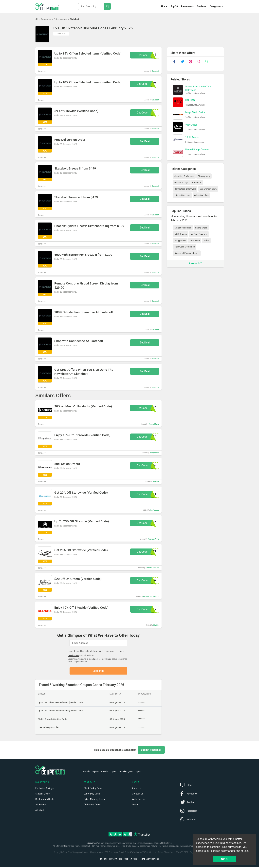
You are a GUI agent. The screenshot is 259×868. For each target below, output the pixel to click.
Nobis (206, 240)
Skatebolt (74, 19)
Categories (215, 6)
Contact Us (138, 794)
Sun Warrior (155, 510)
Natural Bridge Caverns (197, 150)
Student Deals (43, 794)
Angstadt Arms (153, 539)
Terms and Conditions (149, 860)
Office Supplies (201, 195)
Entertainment (61, 19)
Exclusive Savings (44, 789)
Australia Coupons (91, 772)
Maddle (156, 625)
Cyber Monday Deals (94, 800)
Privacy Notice (116, 860)
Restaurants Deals (45, 800)
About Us (137, 789)
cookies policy (219, 851)
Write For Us (138, 800)
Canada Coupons (109, 772)
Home (164, 6)
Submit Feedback (151, 751)
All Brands (41, 805)
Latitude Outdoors (152, 568)
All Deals (40, 811)
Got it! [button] (225, 859)
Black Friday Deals (93, 789)
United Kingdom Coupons (130, 772)
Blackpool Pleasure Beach (187, 253)
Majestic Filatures (183, 228)
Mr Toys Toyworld (199, 234)
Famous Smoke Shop (151, 596)
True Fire (156, 481)
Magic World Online (195, 112)
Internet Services (182, 195)
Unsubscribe (73, 656)
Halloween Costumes (185, 247)
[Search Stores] (108, 6)
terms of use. (241, 851)
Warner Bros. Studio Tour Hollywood (198, 88)
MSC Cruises (181, 234)
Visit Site (61, 34)
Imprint (136, 805)
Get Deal (145, 141)
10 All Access (192, 137)
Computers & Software (185, 189)
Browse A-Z (195, 264)
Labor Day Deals (92, 794)
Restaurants (187, 6)
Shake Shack (201, 228)
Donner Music (154, 424)
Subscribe (99, 671)
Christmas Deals (92, 805)
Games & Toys (181, 182)
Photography (204, 176)
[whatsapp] (206, 62)
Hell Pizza (190, 100)
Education (197, 182)
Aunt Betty (195, 240)
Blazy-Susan (154, 453)
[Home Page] (38, 19)
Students (202, 6)
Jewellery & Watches (184, 176)
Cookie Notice (131, 860)
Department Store (208, 189)
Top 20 (174, 6)
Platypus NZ (180, 240)
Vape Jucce (191, 125)
